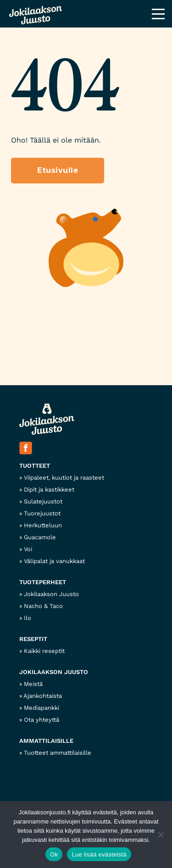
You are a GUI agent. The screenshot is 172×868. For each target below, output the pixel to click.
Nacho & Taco (43, 606)
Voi (28, 549)
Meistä (33, 684)
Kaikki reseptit (44, 651)
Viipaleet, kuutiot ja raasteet (64, 478)
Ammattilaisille (46, 741)
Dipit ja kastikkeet (49, 489)
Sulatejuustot (43, 501)
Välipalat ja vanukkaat (54, 561)
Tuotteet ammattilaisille (58, 753)
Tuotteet (35, 466)
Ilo (28, 618)
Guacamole (40, 537)
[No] (161, 835)
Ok (54, 854)
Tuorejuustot (42, 513)
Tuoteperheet (43, 582)
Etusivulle (58, 170)
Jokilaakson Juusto (51, 594)
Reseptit (33, 639)
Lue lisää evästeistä (99, 854)
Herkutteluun (43, 525)
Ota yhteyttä (42, 720)
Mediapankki (42, 708)
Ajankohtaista (43, 696)
